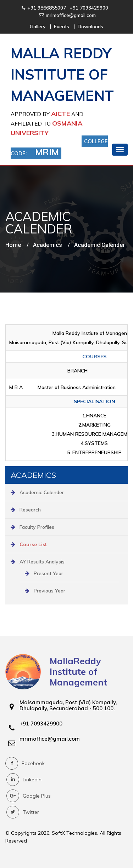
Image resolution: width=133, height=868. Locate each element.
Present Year (48, 573)
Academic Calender (42, 492)
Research (30, 510)
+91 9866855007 (47, 8)
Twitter (23, 812)
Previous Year (49, 591)
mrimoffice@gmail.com (71, 15)
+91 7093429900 (89, 8)
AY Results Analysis (42, 562)
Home (13, 245)
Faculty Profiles (37, 527)
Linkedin (24, 780)
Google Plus (29, 796)
